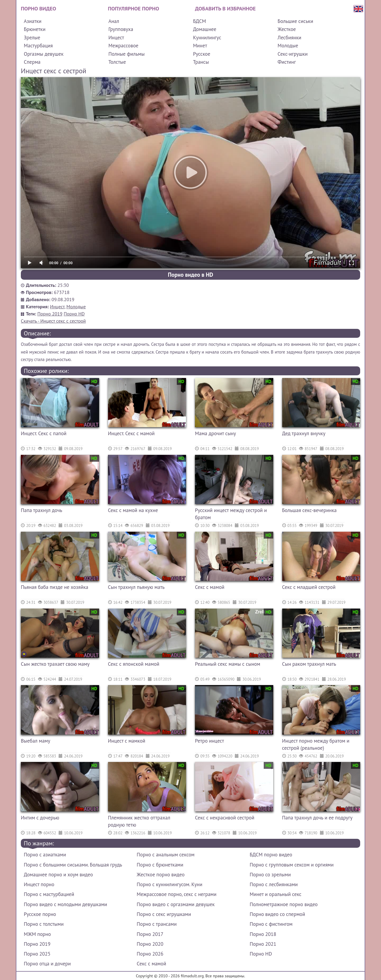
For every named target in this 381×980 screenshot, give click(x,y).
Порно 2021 (263, 944)
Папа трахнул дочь (42, 510)
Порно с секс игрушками (164, 914)
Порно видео (38, 8)
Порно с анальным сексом (165, 855)
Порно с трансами (157, 924)
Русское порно (40, 914)
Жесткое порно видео (161, 875)
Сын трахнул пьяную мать (136, 587)
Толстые (117, 62)
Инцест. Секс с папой (44, 433)
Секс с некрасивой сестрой (225, 818)
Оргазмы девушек (44, 54)
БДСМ (199, 21)
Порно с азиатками (45, 855)
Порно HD (74, 314)
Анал (114, 21)
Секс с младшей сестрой (309, 587)
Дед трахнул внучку (304, 433)
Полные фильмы (127, 54)
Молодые (288, 46)
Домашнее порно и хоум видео (58, 875)
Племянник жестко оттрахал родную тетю (139, 821)
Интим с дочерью (40, 818)
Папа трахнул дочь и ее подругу (317, 818)
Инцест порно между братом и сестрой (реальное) (316, 744)
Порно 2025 (37, 954)
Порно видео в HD (190, 275)
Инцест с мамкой (127, 741)
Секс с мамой (210, 587)
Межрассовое (123, 46)
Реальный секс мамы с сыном (228, 664)
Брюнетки (35, 29)
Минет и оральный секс (276, 894)
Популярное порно (134, 8)
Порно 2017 (150, 934)
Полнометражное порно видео (284, 904)
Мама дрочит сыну (216, 433)
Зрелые (32, 38)
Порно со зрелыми (270, 875)
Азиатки (33, 21)
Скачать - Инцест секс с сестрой (53, 321)
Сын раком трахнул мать (309, 664)
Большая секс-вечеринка (310, 510)
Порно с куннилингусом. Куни (169, 884)
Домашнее (204, 29)
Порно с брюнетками (160, 865)
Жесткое (287, 29)
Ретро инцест (210, 741)
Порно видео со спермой (277, 914)
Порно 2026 (150, 954)
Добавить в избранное (225, 8)
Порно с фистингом (271, 924)
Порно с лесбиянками (274, 884)
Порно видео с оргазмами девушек (176, 904)
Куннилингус (207, 38)
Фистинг (287, 62)
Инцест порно (39, 884)
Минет (200, 46)
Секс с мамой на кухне (133, 510)
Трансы (201, 62)
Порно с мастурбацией (49, 894)
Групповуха (121, 29)
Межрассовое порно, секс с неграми (177, 894)
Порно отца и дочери (47, 964)
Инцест (116, 38)
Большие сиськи (296, 21)
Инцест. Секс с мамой (131, 433)
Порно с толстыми (44, 924)
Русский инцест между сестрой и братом (231, 514)
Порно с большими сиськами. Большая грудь (73, 865)
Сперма (32, 62)
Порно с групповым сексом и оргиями (292, 865)
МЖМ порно (37, 934)
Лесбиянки (290, 38)
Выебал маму (36, 741)
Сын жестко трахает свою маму (55, 664)
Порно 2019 (50, 314)
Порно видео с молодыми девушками (65, 904)
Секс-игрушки (293, 54)
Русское (202, 54)
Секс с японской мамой (134, 664)
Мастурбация (38, 46)
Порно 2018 (263, 934)
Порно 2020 (150, 944)
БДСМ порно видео (271, 855)
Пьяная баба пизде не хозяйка (55, 587)
